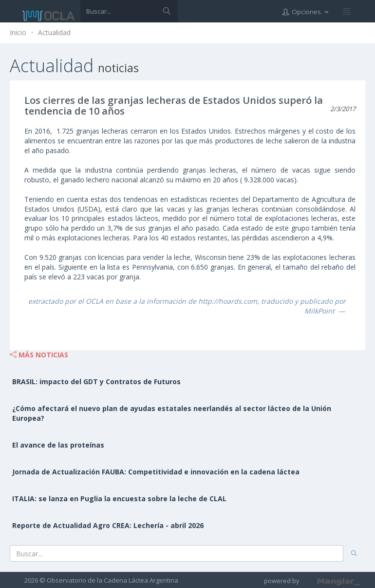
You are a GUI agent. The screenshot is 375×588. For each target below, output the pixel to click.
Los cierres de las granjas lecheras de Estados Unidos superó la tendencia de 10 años (174, 106)
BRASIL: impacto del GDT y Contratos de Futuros (96, 382)
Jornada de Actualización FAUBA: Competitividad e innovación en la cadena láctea (156, 472)
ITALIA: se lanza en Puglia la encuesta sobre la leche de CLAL (119, 499)
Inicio (18, 32)
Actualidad (54, 32)
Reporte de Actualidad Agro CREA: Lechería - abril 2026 (108, 525)
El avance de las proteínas (58, 445)
